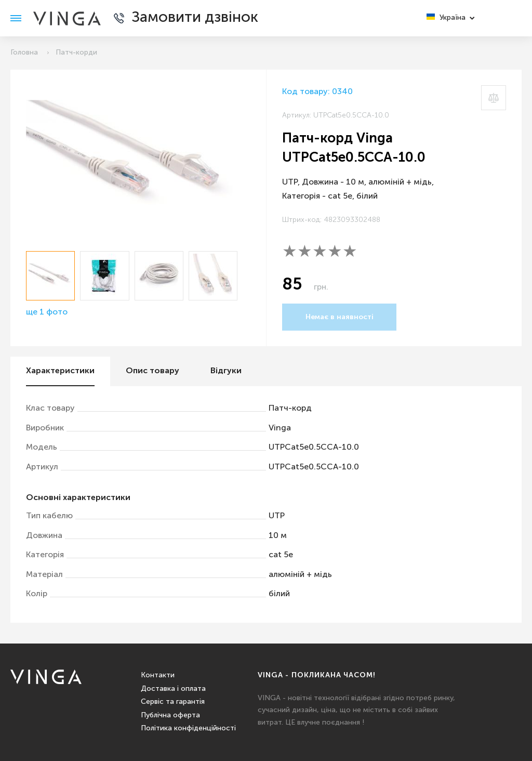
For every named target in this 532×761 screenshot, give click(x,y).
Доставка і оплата (173, 689)
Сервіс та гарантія (173, 702)
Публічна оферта (170, 715)
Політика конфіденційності (188, 728)
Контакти (158, 675)
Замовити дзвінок (195, 18)
